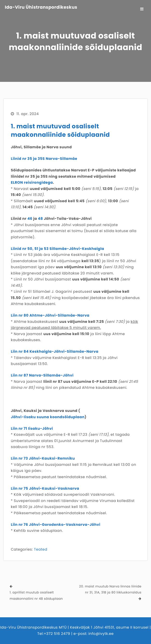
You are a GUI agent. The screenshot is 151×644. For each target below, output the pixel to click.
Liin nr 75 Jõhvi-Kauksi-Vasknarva (45, 489)
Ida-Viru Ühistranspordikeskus (41, 7)
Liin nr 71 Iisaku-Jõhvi (32, 429)
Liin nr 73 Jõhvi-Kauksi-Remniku (43, 459)
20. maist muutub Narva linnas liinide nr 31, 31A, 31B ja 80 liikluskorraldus (110, 589)
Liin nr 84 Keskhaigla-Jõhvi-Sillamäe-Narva (55, 352)
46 (30, 219)
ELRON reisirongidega (32, 183)
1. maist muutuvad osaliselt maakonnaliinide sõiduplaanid (60, 130)
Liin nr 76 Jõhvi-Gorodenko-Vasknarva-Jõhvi (56, 525)
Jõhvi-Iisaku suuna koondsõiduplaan (48, 417)
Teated (41, 550)
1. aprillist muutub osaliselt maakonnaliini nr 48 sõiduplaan (36, 595)
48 (40, 219)
